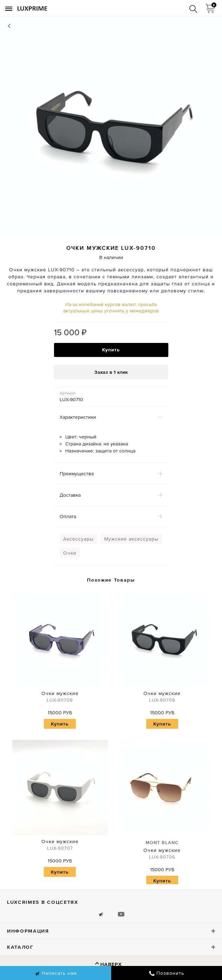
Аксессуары (78, 539)
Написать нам (56, 973)
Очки (70, 553)
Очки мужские (60, 698)
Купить (111, 350)
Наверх (111, 964)
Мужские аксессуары (131, 539)
